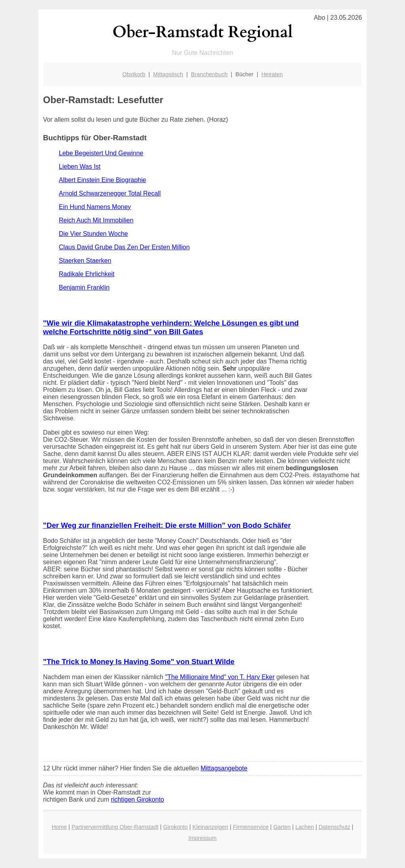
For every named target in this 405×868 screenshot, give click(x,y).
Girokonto (175, 827)
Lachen (305, 827)
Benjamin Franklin (84, 287)
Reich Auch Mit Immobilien (96, 220)
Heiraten (272, 74)
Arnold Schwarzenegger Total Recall (110, 193)
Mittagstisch (168, 74)
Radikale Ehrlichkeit (87, 274)
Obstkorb (134, 74)
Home (59, 827)
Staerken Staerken (85, 261)
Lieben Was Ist (80, 167)
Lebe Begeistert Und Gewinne (101, 153)
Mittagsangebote (224, 768)
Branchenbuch (209, 74)
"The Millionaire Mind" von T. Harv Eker (220, 677)
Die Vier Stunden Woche (94, 234)
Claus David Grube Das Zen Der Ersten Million (124, 247)
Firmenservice (251, 827)
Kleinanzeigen (210, 827)
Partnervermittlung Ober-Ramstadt (115, 827)
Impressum (202, 838)
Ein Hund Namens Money (95, 207)
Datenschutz (335, 827)
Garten (282, 827)
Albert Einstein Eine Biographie (103, 180)
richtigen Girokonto (137, 799)
